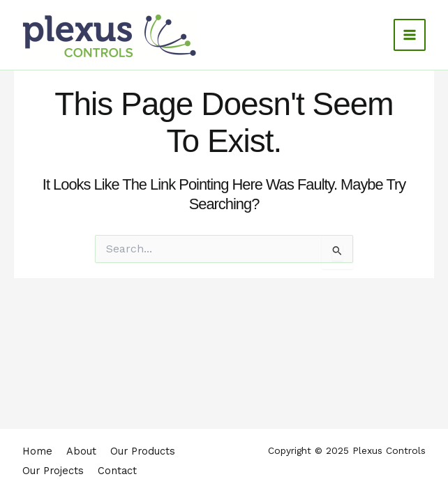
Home (37, 456)
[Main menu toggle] (410, 35)
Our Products (143, 456)
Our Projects (53, 473)
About (81, 456)
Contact (117, 473)
